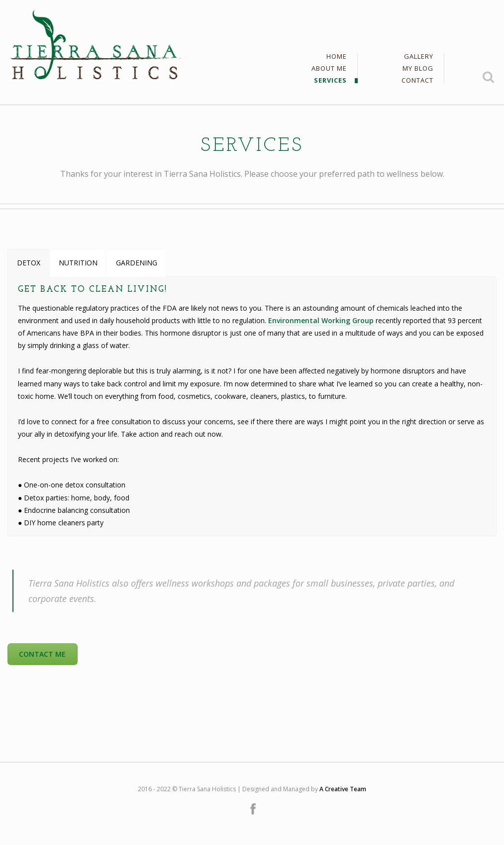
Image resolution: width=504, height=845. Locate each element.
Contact (417, 80)
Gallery (419, 57)
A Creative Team (343, 789)
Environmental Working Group (321, 320)
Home (337, 57)
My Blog (418, 69)
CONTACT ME (42, 654)
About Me (329, 69)
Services (330, 80)
